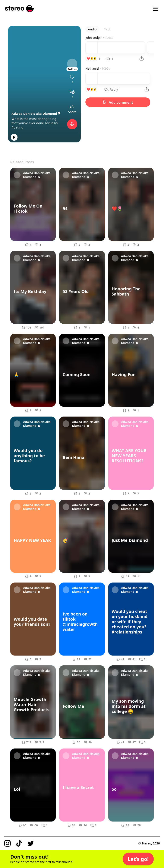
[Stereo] (20, 9)
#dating (17, 127)
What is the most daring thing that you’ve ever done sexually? (35, 121)
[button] (138, 859)
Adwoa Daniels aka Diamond (36, 114)
